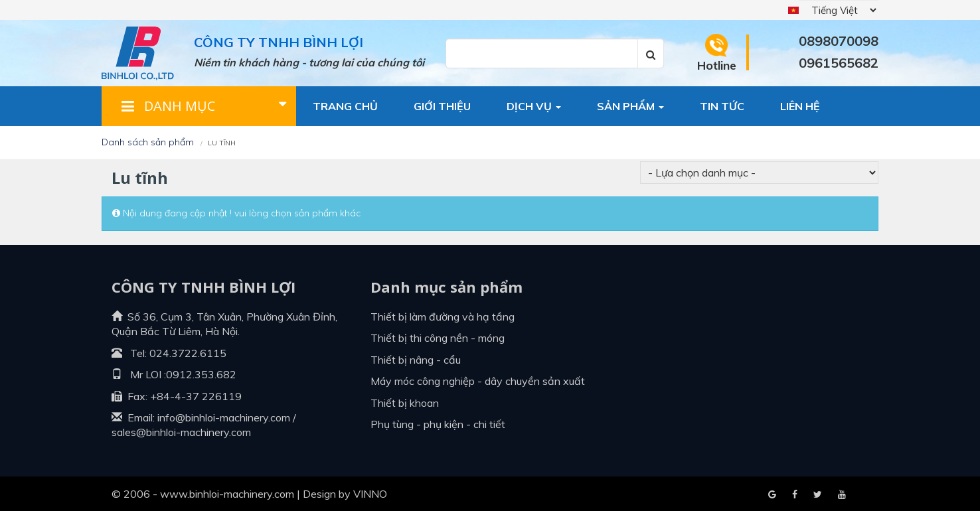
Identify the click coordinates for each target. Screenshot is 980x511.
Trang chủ (345, 106)
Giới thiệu (442, 106)
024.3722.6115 (188, 353)
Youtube (818, 495)
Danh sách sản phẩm (148, 142)
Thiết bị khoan (405, 403)
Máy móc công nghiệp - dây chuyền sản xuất (478, 381)
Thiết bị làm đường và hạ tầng (443, 317)
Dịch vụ (534, 106)
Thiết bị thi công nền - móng (438, 338)
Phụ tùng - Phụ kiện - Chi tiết (438, 424)
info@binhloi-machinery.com (224, 417)
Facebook (772, 495)
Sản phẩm (630, 106)
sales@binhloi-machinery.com (181, 432)
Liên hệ (800, 106)
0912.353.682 (201, 374)
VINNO (370, 494)
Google (795, 495)
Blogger (842, 495)
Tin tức (722, 106)
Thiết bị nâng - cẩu (416, 360)
